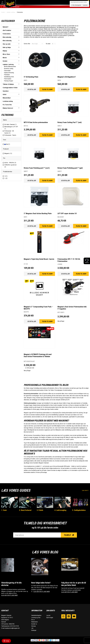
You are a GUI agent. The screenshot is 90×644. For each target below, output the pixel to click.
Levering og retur (36, 618)
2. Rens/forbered (25, 510)
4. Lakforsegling (60, 510)
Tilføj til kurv (47, 89)
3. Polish (40, 510)
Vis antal (48, 44)
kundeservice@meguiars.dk (12, 628)
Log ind (48, 615)
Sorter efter (27, 44)
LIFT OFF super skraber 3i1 (67, 213)
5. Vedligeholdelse (79, 510)
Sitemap (33, 626)
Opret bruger (50, 618)
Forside (3, 12)
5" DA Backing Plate (31, 77)
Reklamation (35, 622)
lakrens (48, 26)
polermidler (72, 26)
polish (65, 26)
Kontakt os (34, 624)
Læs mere (85, 490)
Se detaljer (32, 89)
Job (32, 628)
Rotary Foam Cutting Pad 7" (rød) (70, 122)
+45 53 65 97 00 (14, 626)
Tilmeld (69, 535)
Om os (33, 620)
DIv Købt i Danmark (10, 124)
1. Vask (4, 510)
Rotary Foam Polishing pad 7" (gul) (70, 168)
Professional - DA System (9, 132)
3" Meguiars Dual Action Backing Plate (38, 213)
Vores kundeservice (29, 466)
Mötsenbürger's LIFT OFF (11, 128)
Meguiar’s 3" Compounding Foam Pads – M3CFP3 (38, 308)
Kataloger (34, 630)
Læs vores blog (45, 552)
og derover (10, 166)
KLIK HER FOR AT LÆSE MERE (9, 595)
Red (7, 144)
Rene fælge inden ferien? (41, 583)
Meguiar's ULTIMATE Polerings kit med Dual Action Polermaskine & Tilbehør (38, 355)
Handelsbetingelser (36, 615)
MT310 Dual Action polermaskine (36, 122)
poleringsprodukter (29, 461)
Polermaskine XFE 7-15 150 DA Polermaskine (69, 260)
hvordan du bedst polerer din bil (63, 461)
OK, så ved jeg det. (77, 5)
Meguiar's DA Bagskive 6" (67, 77)
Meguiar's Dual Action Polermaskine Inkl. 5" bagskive (72, 308)
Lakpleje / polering (11, 12)
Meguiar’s (8, 153)
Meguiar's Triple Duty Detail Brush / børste (39, 259)
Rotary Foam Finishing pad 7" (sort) (37, 168)
